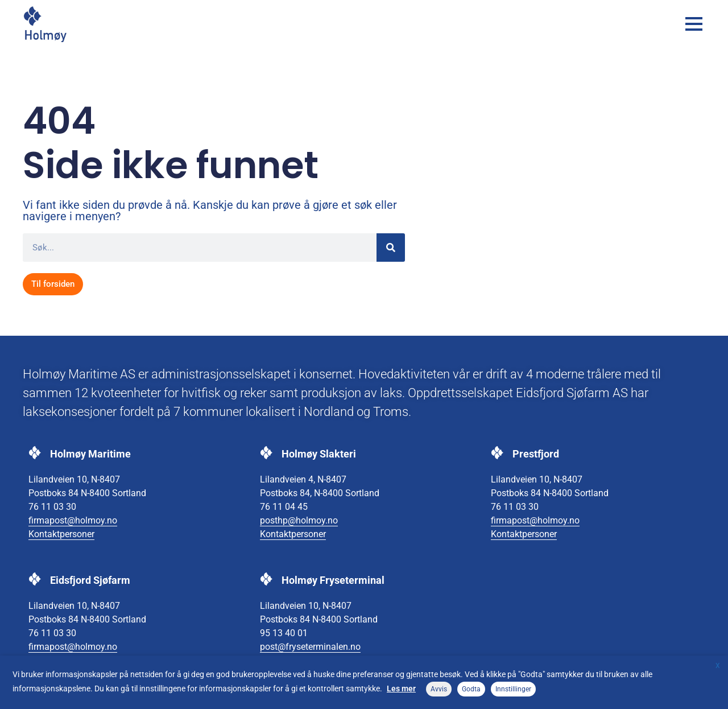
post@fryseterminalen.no (310, 647)
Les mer (401, 689)
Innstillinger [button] (513, 689)
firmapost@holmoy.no (73, 520)
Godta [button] (471, 689)
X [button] (718, 666)
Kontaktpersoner (61, 534)
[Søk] (391, 248)
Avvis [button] (439, 689)
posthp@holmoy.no (299, 520)
